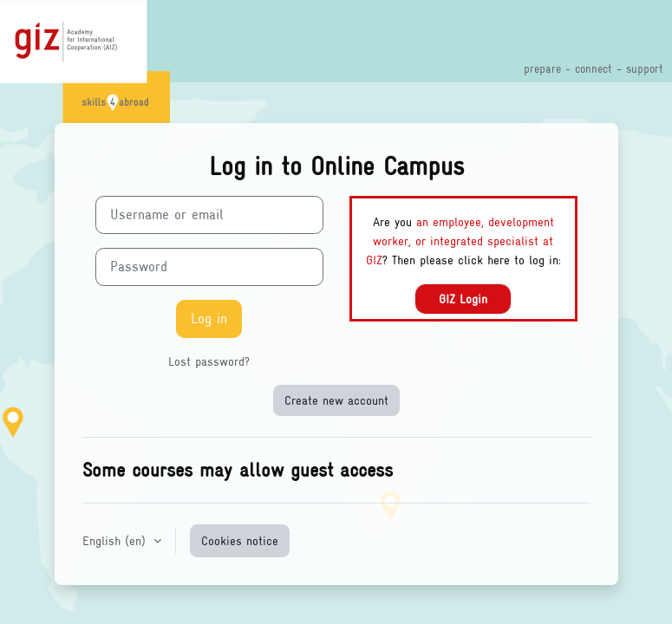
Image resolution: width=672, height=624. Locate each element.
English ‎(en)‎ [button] (116, 540)
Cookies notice (240, 540)
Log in (209, 318)
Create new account (336, 400)
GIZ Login (463, 299)
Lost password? (209, 361)
